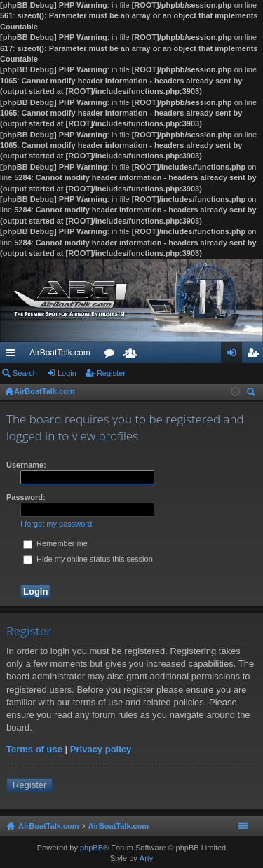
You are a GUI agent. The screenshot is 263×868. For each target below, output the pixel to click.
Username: (26, 465)
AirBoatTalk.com (60, 353)
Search (25, 373)
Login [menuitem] (235, 355)
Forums (112, 355)
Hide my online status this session (88, 559)
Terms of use (34, 749)
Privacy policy (101, 749)
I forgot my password (56, 524)
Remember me (55, 543)
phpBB (92, 848)
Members (133, 355)
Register (111, 373)
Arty (147, 858)
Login (67, 373)
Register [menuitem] (256, 355)
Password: (26, 497)
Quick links (13, 355)
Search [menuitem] (252, 394)
